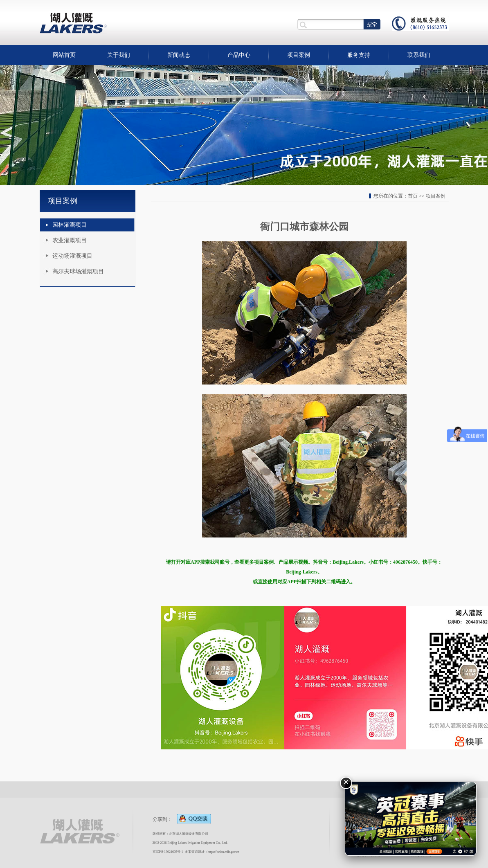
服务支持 (359, 55)
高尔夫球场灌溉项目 (78, 271)
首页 (413, 196)
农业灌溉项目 (70, 240)
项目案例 (299, 55)
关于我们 (119, 55)
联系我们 (419, 55)
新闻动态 (179, 55)
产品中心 (239, 55)
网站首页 (64, 55)
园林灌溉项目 (70, 225)
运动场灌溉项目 (72, 256)
